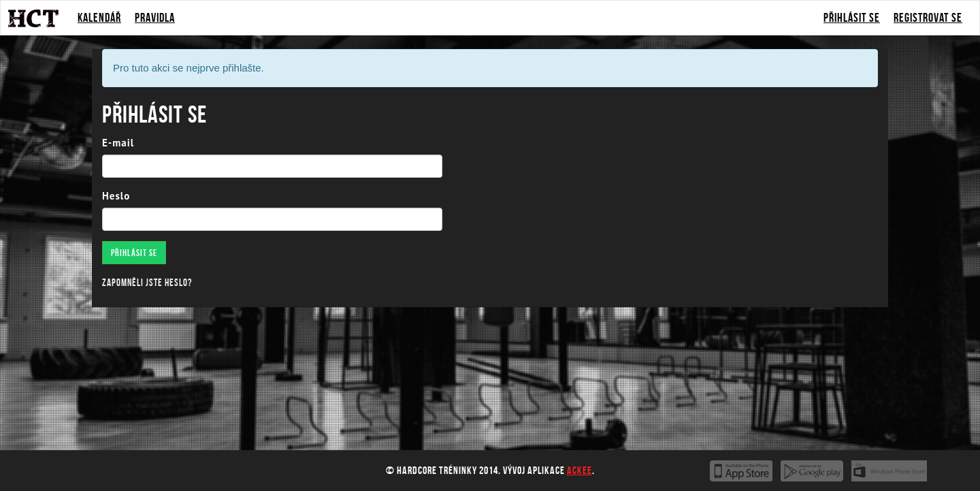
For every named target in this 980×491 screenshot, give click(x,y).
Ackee (579, 470)
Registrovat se (928, 18)
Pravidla (155, 18)
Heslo (116, 196)
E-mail (118, 143)
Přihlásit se (852, 18)
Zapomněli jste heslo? (147, 283)
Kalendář (99, 18)
